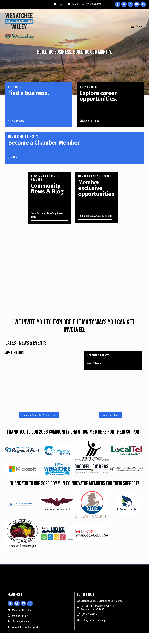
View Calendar (95, 363)
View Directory (16, 121)
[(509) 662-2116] (91, 4)
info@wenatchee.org (94, 620)
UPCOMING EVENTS (98, 355)
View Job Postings (89, 121)
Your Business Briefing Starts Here (47, 215)
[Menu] (136, 26)
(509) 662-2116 (90, 614)
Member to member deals (95, 176)
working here (89, 87)
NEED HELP (15, 87)
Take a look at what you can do (95, 216)
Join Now (13, 157)
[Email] (72, 4)
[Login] (58, 4)
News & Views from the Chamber (46, 178)
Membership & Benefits (23, 137)
